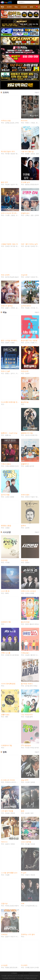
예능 (16, 7)
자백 (23, 904)
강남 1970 (25, 780)
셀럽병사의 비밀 (27, 433)
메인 (2, 7)
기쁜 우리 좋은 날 (27, 151)
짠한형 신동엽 (6, 526)
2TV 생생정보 (26, 745)
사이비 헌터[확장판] (8, 684)
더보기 (37, 92)
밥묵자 (23, 526)
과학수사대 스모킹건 (28, 591)
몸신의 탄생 (25, 622)
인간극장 (4, 560)
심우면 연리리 (26, 306)
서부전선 (4, 934)
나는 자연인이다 (27, 715)
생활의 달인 (5, 715)
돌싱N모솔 (25, 402)
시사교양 (24, 7)
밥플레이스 (25, 464)
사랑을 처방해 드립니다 (9, 244)
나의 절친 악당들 (7, 811)
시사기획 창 (5, 591)
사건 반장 (24, 560)
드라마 (9, 7)
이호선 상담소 (6, 464)
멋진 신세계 (5, 275)
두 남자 (24, 873)
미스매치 (24, 965)
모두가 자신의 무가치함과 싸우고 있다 (10, 213)
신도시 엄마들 (26, 842)
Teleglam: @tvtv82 (23, 973)
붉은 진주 (4, 182)
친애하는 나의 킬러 (28, 934)
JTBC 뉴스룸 (6, 653)
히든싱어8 (25, 371)
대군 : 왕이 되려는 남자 (29, 244)
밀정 (23, 811)
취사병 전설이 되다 (8, 151)
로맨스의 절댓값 (7, 306)
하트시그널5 (5, 371)
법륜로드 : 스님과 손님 (9, 433)
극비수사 (4, 842)
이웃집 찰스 (25, 653)
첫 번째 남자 (25, 182)
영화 (31, 7)
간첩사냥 (4, 904)
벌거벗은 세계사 (27, 684)
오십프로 (24, 275)
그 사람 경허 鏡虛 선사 (9, 873)
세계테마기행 (6, 622)
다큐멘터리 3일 (6, 745)
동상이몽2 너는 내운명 (29, 340)
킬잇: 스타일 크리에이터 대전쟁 (10, 340)
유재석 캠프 (25, 495)
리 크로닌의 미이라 (8, 780)
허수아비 (24, 121)
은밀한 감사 (25, 213)
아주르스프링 (6, 121)
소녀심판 (4, 965)
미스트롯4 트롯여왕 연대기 (10, 402)
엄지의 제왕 (5, 495)
